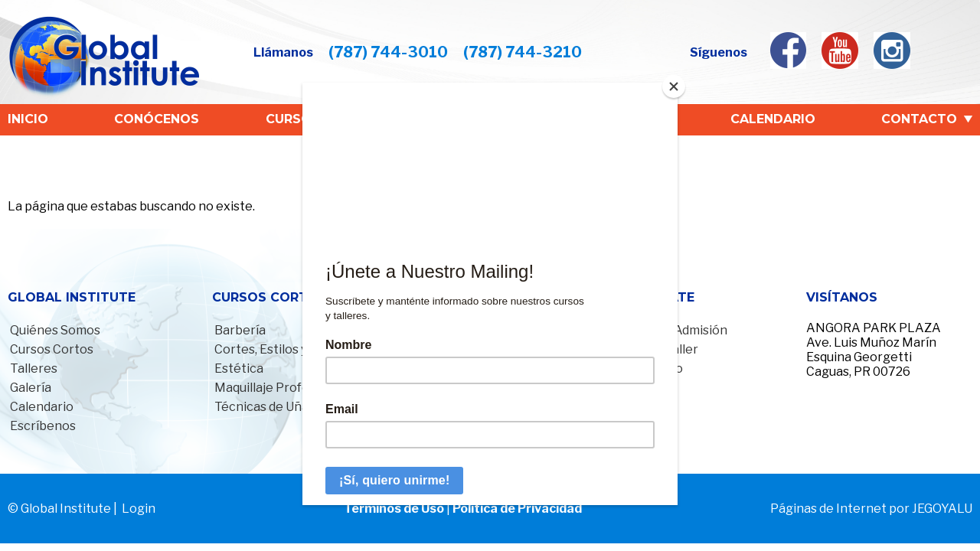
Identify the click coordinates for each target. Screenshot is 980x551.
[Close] (674, 86)
